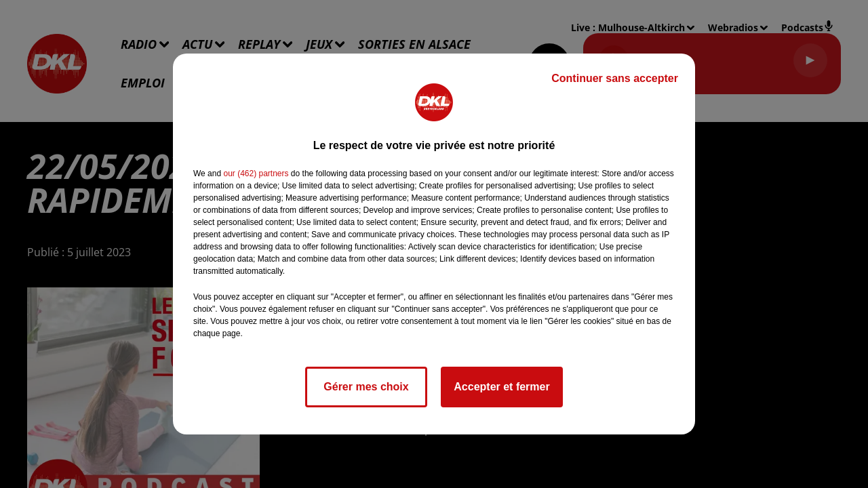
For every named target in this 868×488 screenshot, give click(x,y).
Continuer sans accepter (615, 78)
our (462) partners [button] (256, 174)
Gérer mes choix (366, 387)
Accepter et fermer (501, 387)
